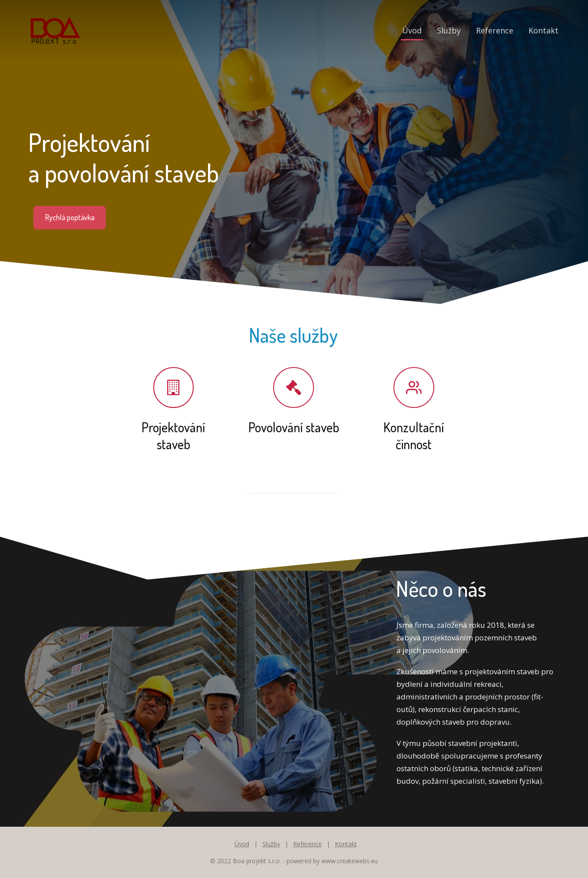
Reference (495, 30)
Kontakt (543, 30)
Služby (449, 30)
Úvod (412, 30)
